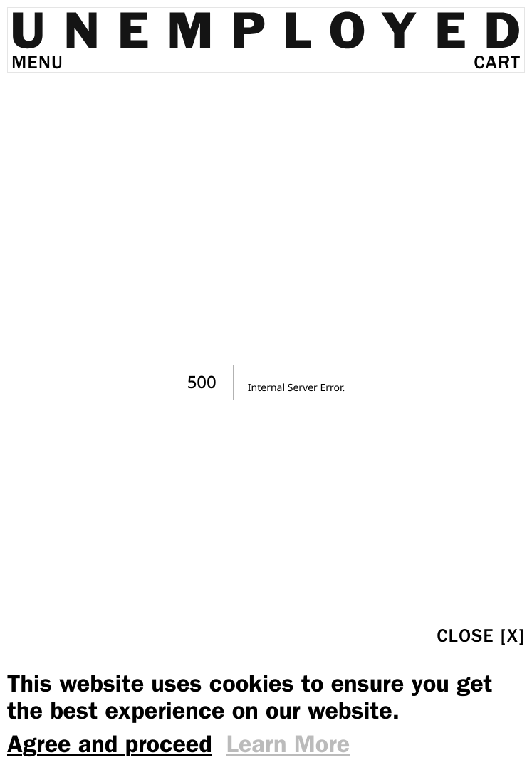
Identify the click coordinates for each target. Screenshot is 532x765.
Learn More (288, 744)
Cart (497, 62)
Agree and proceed (110, 744)
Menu (37, 62)
